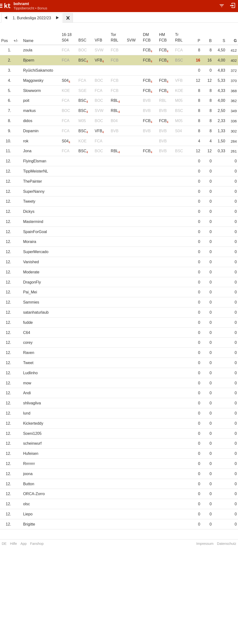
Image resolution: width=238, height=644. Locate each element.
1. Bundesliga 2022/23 (32, 18)
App (24, 544)
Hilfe (14, 544)
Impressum (205, 544)
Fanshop (37, 544)
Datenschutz (227, 544)
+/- (16, 41)
